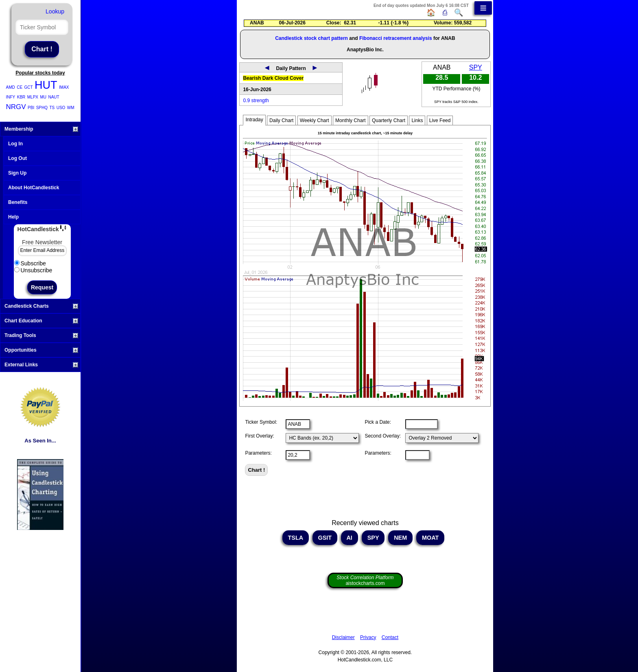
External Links (41, 365)
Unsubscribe (33, 270)
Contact (390, 637)
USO (61, 108)
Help (13, 217)
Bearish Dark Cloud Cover (273, 78)
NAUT (54, 97)
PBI (31, 108)
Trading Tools (41, 335)
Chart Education (41, 321)
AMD (11, 87)
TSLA (296, 538)
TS (52, 108)
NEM (400, 538)
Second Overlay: (383, 436)
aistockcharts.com (365, 580)
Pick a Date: (378, 422)
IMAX (64, 87)
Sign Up (17, 173)
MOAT (430, 538)
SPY (476, 67)
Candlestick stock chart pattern (311, 38)
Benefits (18, 202)
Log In (15, 144)
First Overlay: (259, 436)
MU (43, 97)
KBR (21, 97)
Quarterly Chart (389, 120)
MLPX (33, 97)
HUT (46, 85)
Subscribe (30, 263)
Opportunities (41, 350)
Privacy (368, 637)
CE (20, 87)
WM (71, 108)
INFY (11, 97)
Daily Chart (281, 120)
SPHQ (42, 108)
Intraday (254, 120)
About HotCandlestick (34, 188)
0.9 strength (256, 101)
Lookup (55, 11)
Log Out (17, 158)
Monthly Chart (351, 120)
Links (417, 120)
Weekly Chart (315, 120)
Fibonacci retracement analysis (396, 38)
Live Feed (440, 120)
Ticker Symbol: (261, 422)
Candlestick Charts (41, 306)
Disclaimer (343, 637)
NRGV (16, 107)
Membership (41, 129)
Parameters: (258, 453)
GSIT (325, 538)
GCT (29, 87)
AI (350, 538)
